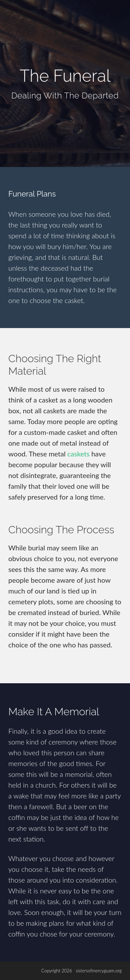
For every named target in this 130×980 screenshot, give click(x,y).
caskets (78, 454)
